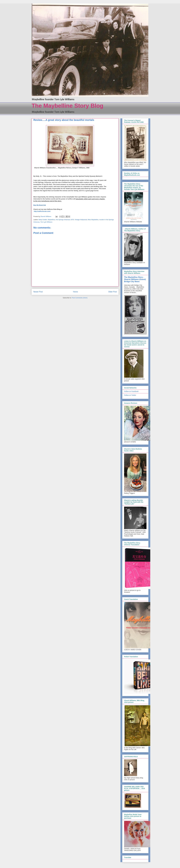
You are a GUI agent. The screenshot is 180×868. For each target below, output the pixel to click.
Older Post (112, 292)
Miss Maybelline (93, 220)
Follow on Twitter (130, 395)
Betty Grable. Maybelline (47, 220)
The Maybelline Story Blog (67, 106)
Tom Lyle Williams (46, 222)
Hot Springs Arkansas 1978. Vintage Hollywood (71, 220)
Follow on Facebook (131, 391)
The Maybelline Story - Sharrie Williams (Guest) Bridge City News (135, 279)
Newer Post (38, 292)
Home (76, 292)
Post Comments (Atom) (80, 298)
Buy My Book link (40, 205)
